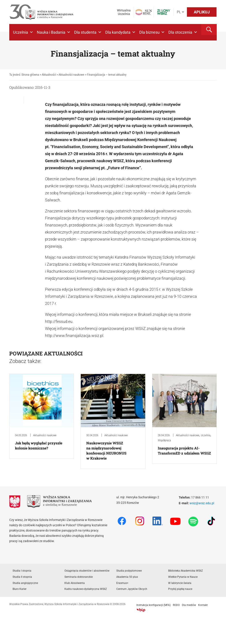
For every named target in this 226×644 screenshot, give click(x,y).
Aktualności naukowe (45, 435)
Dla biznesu (152, 32)
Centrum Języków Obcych (132, 589)
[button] (209, 29)
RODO (176, 605)
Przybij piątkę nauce (180, 589)
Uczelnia (23, 32)
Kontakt (203, 605)
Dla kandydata (121, 32)
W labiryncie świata (180, 583)
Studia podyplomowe (129, 571)
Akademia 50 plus (127, 577)
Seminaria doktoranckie (79, 577)
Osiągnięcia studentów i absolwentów (87, 571)
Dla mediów (189, 605)
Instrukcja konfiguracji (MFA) (153, 605)
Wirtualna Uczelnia (124, 12)
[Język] (180, 12)
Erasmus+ (122, 583)
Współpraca (164, 440)
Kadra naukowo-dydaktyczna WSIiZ (86, 589)
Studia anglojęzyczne (25, 583)
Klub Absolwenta (75, 583)
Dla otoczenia (183, 32)
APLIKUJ (202, 12)
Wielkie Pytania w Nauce (183, 577)
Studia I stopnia (22, 571)
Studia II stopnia (22, 577)
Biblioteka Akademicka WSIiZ (186, 571)
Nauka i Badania (54, 32)
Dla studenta (88, 32)
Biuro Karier (20, 589)
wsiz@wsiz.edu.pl (202, 503)
